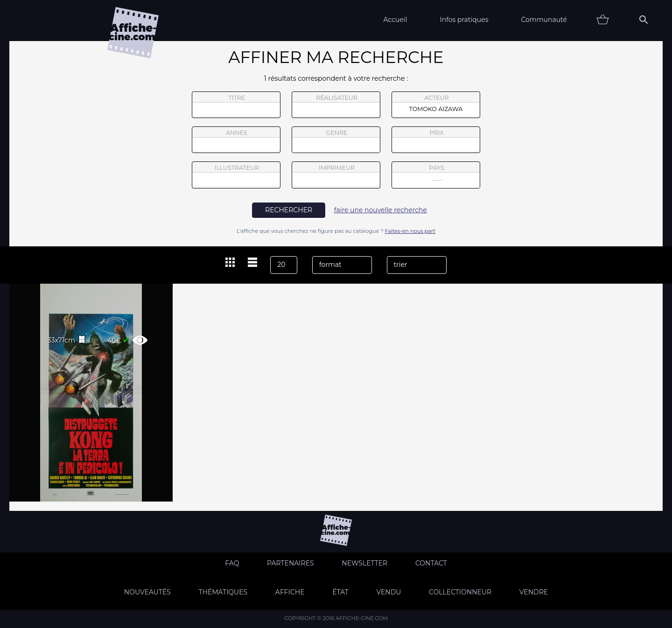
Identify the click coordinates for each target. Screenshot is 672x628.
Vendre (534, 592)
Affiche (290, 592)
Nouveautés (147, 592)
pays (436, 176)
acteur (436, 105)
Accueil (395, 20)
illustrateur (236, 175)
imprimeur (336, 175)
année (236, 140)
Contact (431, 563)
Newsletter (364, 563)
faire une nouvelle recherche (381, 210)
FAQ (232, 563)
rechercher (289, 210)
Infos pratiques (464, 20)
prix (436, 140)
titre (236, 105)
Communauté (544, 20)
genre (336, 141)
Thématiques (223, 592)
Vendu (388, 592)
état (340, 592)
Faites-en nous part (410, 231)
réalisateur (336, 105)
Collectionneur (460, 592)
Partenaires (290, 563)
